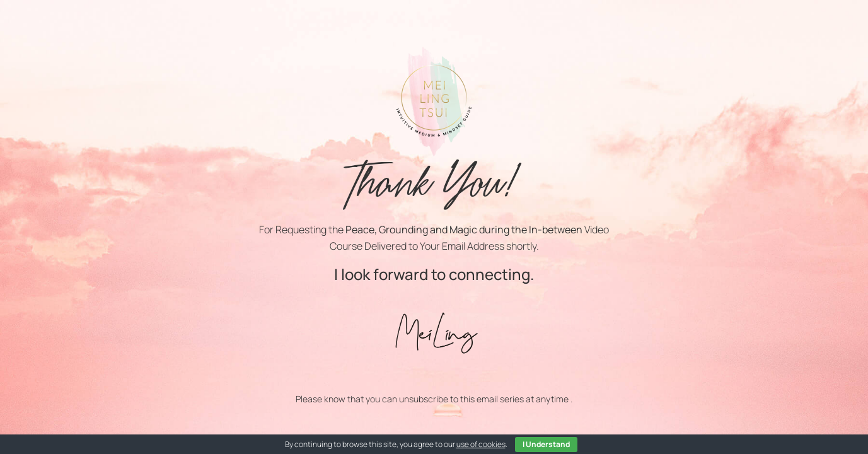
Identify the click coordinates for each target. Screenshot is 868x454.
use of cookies (481, 444)
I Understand (546, 444)
